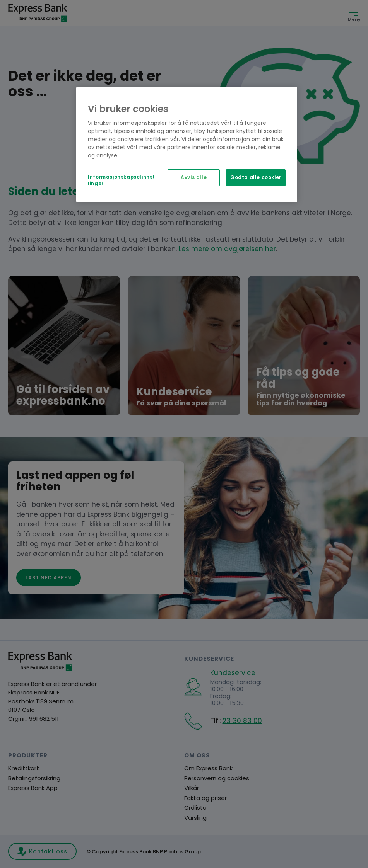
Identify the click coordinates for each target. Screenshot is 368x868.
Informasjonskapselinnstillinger (123, 180)
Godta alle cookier (256, 177)
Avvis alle (194, 177)
